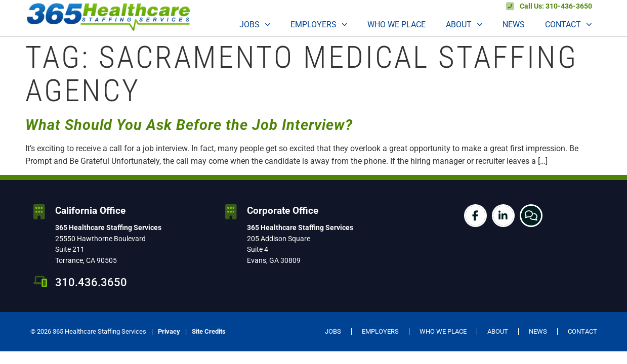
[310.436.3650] (40, 282)
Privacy (169, 331)
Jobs (255, 25)
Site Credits (209, 331)
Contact (568, 25)
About (464, 25)
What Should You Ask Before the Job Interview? (189, 125)
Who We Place (396, 25)
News (514, 25)
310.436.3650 (91, 282)
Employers (319, 25)
